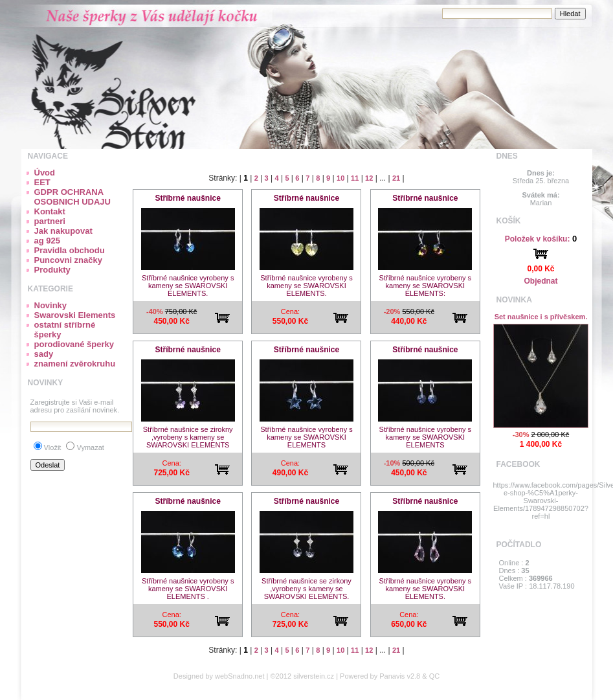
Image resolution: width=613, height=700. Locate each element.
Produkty (52, 270)
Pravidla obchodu (70, 250)
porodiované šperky (74, 344)
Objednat (541, 281)
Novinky (51, 305)
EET (42, 182)
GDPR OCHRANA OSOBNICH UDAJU (72, 197)
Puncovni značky (68, 260)
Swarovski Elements (75, 315)
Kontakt (50, 211)
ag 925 (47, 241)
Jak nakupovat (63, 231)
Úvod (45, 173)
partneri (50, 221)
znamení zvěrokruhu (75, 364)
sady (44, 354)
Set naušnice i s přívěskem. (541, 317)
